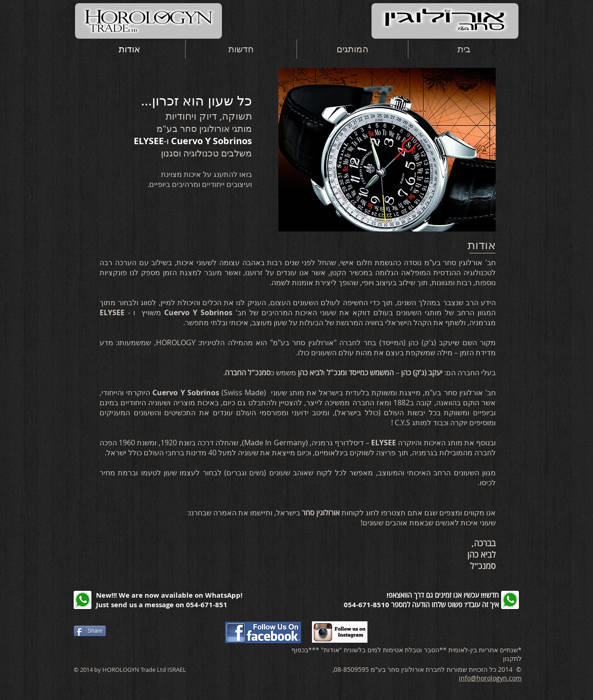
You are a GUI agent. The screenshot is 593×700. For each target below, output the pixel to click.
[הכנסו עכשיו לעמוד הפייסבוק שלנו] (263, 632)
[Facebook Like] (156, 631)
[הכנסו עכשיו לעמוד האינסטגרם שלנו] (340, 632)
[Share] (90, 631)
